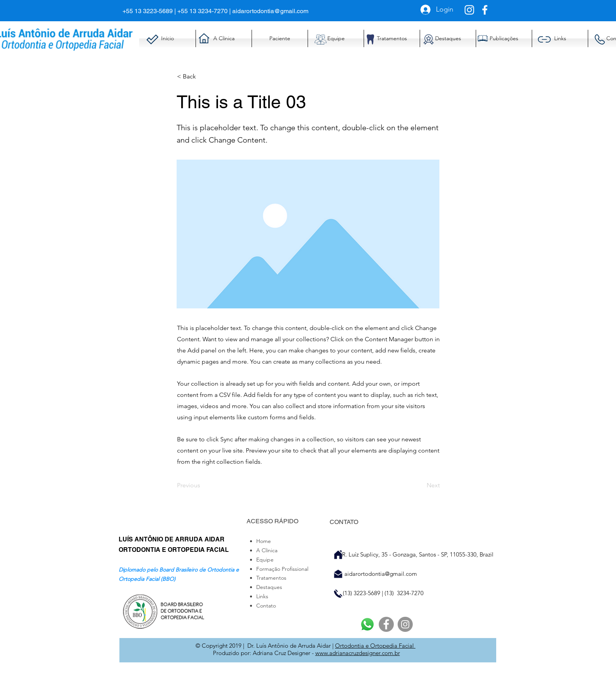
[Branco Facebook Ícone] (485, 10)
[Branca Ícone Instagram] (469, 10)
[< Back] (202, 77)
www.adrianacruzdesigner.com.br (358, 653)
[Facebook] (386, 624)
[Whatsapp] (367, 624)
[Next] (420, 485)
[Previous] (202, 485)
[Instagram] (405, 624)
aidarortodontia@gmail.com (270, 11)
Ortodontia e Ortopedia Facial (375, 646)
